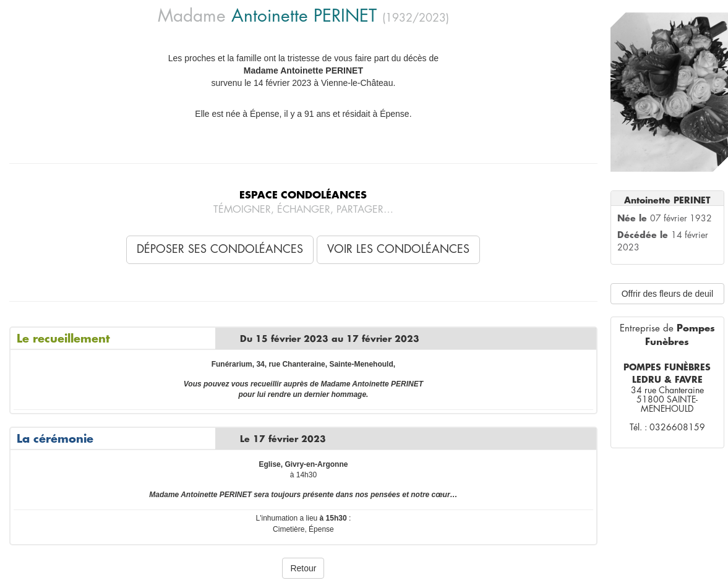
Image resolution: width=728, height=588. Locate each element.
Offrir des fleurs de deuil (667, 294)
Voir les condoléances (398, 249)
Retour (303, 568)
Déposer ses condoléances (220, 249)
